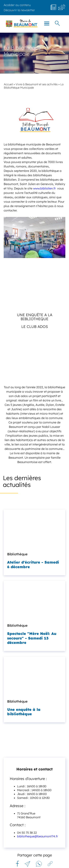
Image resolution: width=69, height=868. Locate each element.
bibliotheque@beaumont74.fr (38, 836)
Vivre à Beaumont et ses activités (37, 84)
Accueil (8, 84)
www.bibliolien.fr (44, 188)
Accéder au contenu (17, 5)
